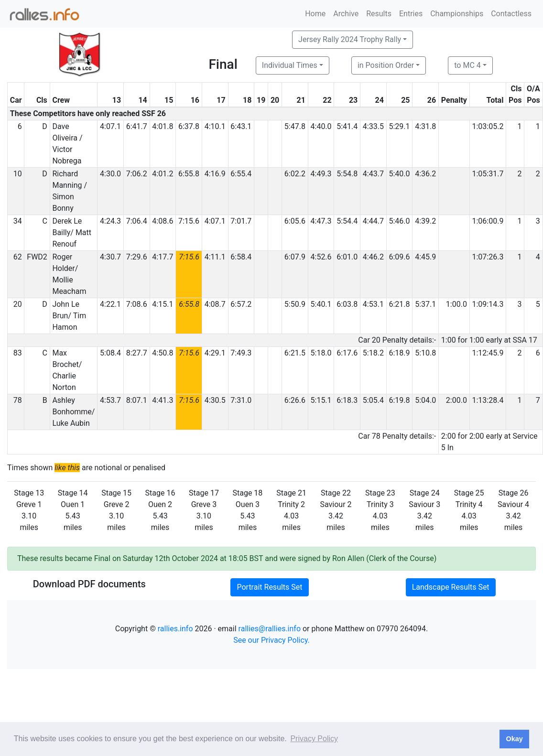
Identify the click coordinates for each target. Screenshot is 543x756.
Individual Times (290, 65)
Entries (411, 14)
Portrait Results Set (269, 587)
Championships (457, 14)
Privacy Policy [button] (314, 739)
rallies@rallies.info (270, 629)
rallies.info (175, 629)
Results (379, 14)
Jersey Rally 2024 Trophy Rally (350, 39)
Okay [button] (514, 739)
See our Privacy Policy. (271, 640)
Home (315, 14)
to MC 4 (467, 65)
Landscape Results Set (451, 587)
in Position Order (386, 65)
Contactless (511, 14)
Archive (346, 14)
